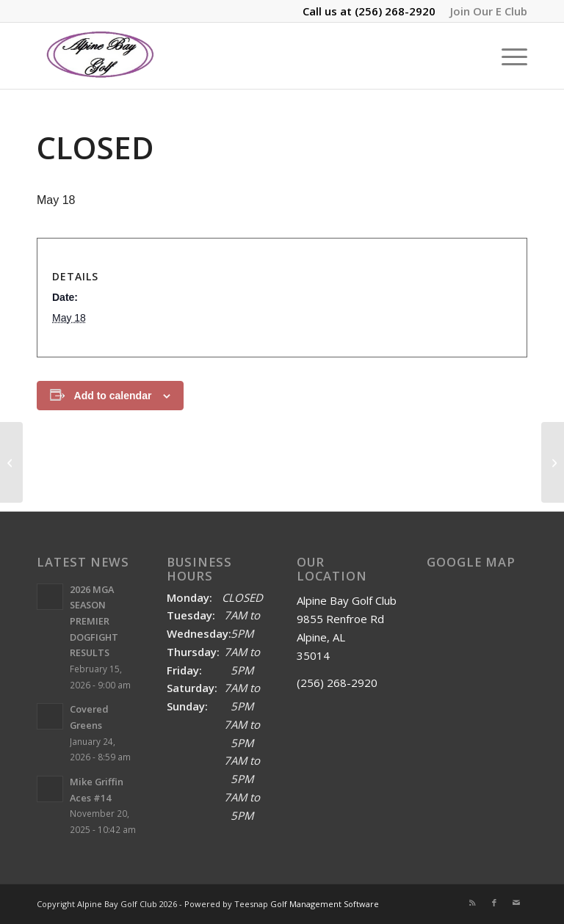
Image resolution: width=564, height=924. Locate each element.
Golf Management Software (325, 904)
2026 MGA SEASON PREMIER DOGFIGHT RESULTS (94, 621)
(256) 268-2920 (395, 11)
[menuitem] (485, 11)
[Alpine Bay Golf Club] (101, 56)
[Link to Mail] (516, 903)
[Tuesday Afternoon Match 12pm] (553, 462)
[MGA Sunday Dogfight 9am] (11, 462)
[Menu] (507, 56)
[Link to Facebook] (494, 903)
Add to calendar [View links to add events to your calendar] (113, 396)
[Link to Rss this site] (472, 903)
